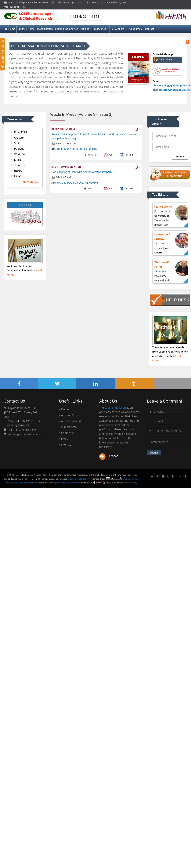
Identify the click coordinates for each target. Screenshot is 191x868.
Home (10, 29)
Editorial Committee (67, 29)
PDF (108, 155)
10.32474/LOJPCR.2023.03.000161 (77, 183)
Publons (17, 149)
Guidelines (101, 29)
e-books (25, 205)
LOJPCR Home (26, 29)
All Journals (136, 29)
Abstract (90, 155)
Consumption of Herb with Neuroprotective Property (82, 172)
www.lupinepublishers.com (68, 483)
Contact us (67, 433)
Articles (86, 29)
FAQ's (63, 439)
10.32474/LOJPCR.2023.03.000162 (77, 149)
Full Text (126, 155)
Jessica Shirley (164, 59)
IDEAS (16, 176)
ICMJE (16, 160)
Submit (180, 157)
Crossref (18, 138)
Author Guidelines (71, 421)
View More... (31, 182)
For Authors (119, 29)
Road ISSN (19, 132)
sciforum (18, 165)
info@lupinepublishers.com (25, 434)
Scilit (15, 143)
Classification (45, 29)
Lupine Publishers (115, 408)
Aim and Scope (69, 416)
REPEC (16, 171)
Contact (150, 29)
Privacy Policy (131, 483)
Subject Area (68, 427)
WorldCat (18, 154)
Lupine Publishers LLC (80, 479)
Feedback (109, 457)
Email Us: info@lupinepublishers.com (26, 3)
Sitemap (65, 445)
